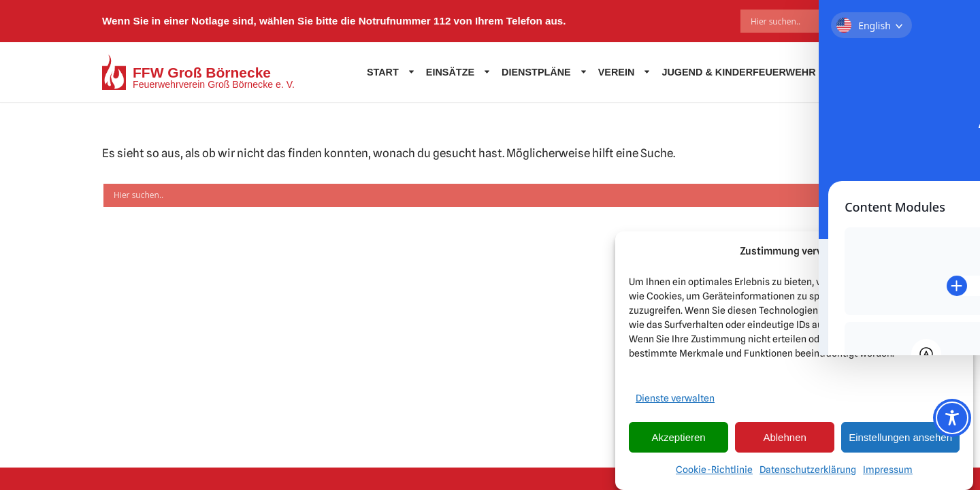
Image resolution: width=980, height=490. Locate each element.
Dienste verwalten (675, 398)
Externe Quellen (336, 443)
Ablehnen (784, 437)
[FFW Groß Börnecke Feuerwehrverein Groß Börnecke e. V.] (198, 72)
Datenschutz (254, 443)
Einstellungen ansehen (900, 437)
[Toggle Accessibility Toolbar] (952, 418)
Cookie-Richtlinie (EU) (439, 443)
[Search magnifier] (868, 21)
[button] (953, 252)
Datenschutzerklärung (808, 470)
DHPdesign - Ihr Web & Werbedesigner (523, 474)
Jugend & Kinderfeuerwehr (739, 72)
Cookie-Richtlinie (714, 470)
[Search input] (802, 21)
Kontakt (851, 72)
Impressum (888, 470)
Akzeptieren (678, 437)
